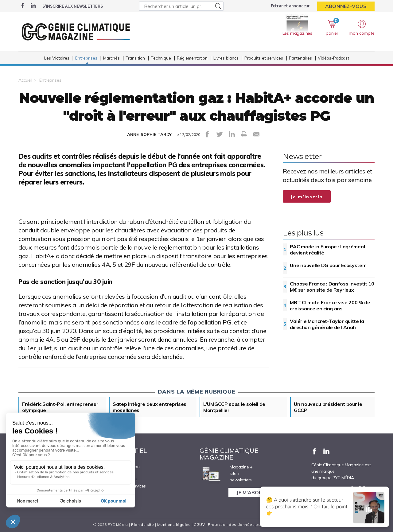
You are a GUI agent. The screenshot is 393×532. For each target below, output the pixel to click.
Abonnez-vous (346, 6)
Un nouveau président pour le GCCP (328, 407)
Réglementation (192, 58)
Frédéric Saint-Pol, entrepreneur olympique (60, 407)
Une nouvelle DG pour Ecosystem (328, 265)
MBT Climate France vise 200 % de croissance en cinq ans (330, 305)
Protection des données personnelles (244, 524)
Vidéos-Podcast (333, 58)
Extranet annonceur (290, 6)
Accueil (25, 80)
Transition (135, 58)
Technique (161, 58)
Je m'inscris (307, 197)
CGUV (199, 524)
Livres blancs (226, 58)
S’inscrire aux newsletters (73, 6)
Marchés (111, 58)
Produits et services (264, 58)
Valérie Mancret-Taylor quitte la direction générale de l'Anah (327, 324)
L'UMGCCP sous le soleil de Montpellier (234, 407)
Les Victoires (57, 58)
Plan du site (142, 524)
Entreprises (86, 58)
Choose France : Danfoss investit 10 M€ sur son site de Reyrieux (332, 287)
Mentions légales (174, 524)
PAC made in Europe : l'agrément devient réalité (328, 250)
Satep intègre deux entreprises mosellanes (150, 407)
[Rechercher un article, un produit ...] (181, 6)
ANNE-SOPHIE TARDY (149, 134)
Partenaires (300, 58)
